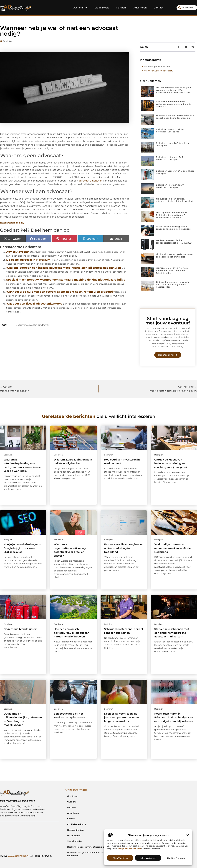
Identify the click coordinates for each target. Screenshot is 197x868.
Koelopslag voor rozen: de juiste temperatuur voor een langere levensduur (122, 717)
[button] (188, 835)
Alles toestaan (120, 858)
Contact (158, 8)
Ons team (72, 796)
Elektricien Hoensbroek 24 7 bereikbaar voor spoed (171, 131)
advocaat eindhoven (38, 325)
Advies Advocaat (18, 252)
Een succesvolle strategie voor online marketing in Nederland (124, 548)
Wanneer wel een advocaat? (159, 71)
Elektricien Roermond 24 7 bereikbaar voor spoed (170, 186)
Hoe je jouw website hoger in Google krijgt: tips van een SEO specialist (22, 548)
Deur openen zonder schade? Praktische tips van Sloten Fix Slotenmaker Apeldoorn (171, 215)
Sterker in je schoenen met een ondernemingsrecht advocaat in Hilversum (172, 633)
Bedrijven (9, 41)
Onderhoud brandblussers (20, 629)
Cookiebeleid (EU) (76, 824)
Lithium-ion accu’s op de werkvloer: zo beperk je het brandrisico (175, 255)
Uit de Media (102, 8)
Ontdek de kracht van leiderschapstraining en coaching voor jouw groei (171, 463)
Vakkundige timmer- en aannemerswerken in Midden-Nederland (174, 548)
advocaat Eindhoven (91, 181)
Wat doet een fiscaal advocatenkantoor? (34, 304)
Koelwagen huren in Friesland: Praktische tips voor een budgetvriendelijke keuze (174, 717)
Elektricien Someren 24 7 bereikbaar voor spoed (175, 172)
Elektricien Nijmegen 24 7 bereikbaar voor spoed (170, 158)
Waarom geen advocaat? (157, 67)
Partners (121, 8)
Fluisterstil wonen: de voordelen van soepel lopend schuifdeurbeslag (175, 117)
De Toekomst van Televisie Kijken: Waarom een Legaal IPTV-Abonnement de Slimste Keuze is (174, 90)
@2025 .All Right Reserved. (26, 856)
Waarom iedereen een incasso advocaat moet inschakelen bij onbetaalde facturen (64, 268)
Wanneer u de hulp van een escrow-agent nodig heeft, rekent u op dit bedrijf (60, 292)
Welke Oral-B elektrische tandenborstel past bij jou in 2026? (174, 242)
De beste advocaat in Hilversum (28, 260)
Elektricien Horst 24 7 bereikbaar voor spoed (173, 144)
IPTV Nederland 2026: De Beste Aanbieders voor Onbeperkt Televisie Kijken (172, 271)
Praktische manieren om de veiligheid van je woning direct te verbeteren (174, 104)
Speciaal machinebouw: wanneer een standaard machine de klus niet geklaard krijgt (65, 280)
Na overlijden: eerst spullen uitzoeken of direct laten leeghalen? (175, 200)
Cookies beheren (176, 858)
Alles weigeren (148, 858)
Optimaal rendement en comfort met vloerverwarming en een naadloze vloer (173, 284)
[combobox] (187, 8)
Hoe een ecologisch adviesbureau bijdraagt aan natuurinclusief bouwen (72, 633)
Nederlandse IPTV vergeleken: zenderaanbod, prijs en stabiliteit (173, 228)
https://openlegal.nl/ (12, 223)
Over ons (80, 8)
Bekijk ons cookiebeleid (130, 849)
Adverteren (140, 8)
